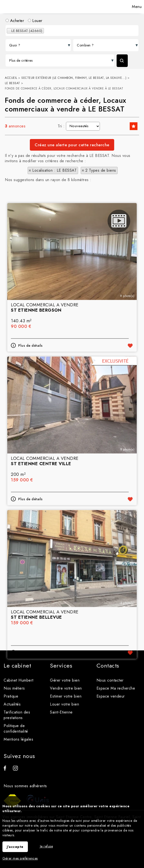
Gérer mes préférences (20, 858)
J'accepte (15, 847)
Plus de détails (30, 436)
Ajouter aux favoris (130, 436)
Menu (136, 7)
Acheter (15, 21)
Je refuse (47, 846)
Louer (35, 21)
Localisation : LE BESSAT (54, 170)
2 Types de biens (101, 170)
